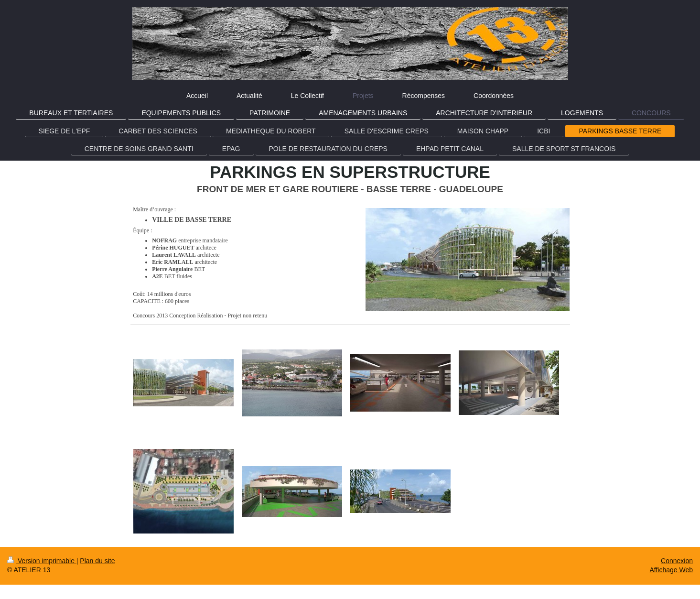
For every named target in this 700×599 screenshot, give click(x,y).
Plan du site (97, 561)
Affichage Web (671, 570)
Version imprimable (42, 561)
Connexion (677, 561)
